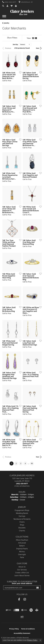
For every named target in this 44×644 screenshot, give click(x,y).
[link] (9, 2)
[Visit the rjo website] (22, 617)
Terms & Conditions (28, 629)
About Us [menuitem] (22, 567)
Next (38, 48)
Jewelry (7, 23)
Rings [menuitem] (22, 525)
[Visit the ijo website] (8, 610)
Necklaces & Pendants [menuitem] (22, 519)
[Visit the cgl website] (31, 610)
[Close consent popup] (40, 640)
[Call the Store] (22, 484)
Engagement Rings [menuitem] (22, 510)
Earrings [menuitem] (22, 516)
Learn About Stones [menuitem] (22, 575)
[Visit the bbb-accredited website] (16, 610)
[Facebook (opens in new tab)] (19, 599)
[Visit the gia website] (24, 610)
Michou (22, 552)
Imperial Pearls (22, 549)
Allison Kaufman (22, 540)
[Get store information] (22, 486)
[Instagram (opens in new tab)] (25, 599)
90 (32, 463)
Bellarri (22, 546)
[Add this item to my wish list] (20, 72)
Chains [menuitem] (22, 522)
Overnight (22, 554)
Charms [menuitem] (22, 531)
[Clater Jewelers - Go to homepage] (22, 12)
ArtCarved (22, 543)
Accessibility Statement (22, 633)
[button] (3, 6)
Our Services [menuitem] (22, 570)
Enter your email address (22, 583)
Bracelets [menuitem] (22, 528)
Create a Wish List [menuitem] (22, 573)
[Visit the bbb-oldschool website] (37, 610)
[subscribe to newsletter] (38, 588)
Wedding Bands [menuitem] (22, 513)
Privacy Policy (14, 629)
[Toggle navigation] (4, 17)
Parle (22, 557)
